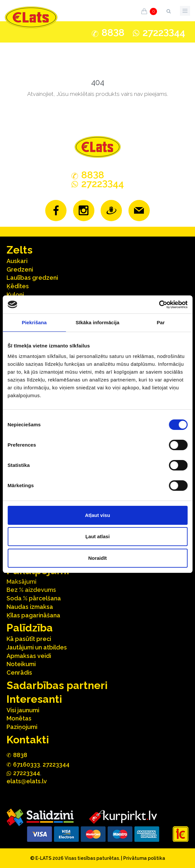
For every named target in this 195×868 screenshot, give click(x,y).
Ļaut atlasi (97, 536)
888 (113, 33)
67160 (27, 764)
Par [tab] (161, 322)
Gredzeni (20, 269)
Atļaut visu (97, 515)
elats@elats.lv (27, 781)
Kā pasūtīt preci (29, 639)
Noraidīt (97, 558)
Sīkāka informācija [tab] (98, 322)
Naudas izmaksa (30, 607)
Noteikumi (21, 664)
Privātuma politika (144, 858)
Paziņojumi (22, 727)
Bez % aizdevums (31, 590)
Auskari (17, 261)
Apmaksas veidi (29, 656)
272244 (164, 33)
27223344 (56, 764)
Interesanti (34, 699)
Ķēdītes (18, 286)
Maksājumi (21, 582)
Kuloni (15, 295)
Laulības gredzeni (32, 278)
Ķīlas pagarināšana (33, 615)
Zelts (19, 250)
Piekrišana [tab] (34, 322)
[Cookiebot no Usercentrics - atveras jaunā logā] (159, 305)
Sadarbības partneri (57, 685)
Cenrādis (19, 673)
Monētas (19, 718)
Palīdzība (30, 628)
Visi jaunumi (23, 710)
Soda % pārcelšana (34, 598)
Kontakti (28, 740)
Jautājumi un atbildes (37, 647)
